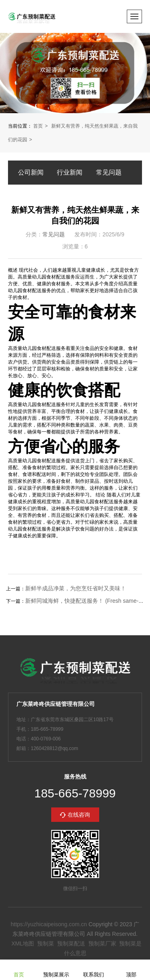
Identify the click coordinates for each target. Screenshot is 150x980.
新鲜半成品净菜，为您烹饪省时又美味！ (76, 588)
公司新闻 (31, 172)
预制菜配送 (71, 943)
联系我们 (94, 969)
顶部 (131, 969)
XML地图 (23, 943)
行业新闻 (70, 172)
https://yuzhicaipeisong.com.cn (49, 924)
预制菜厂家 (102, 943)
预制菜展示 (56, 969)
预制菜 (46, 943)
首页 (38, 126)
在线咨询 (79, 815)
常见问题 (109, 172)
